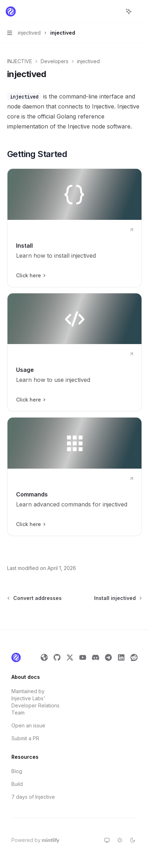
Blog (17, 771)
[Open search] (115, 11)
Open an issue (28, 725)
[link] (74, 228)
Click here (30, 276)
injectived (88, 61)
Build (17, 784)
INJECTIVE (20, 61)
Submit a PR (25, 738)
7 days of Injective (33, 797)
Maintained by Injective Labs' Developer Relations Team (35, 702)
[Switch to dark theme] (133, 840)
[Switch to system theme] (107, 840)
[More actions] (140, 11)
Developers (55, 61)
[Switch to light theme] (120, 840)
